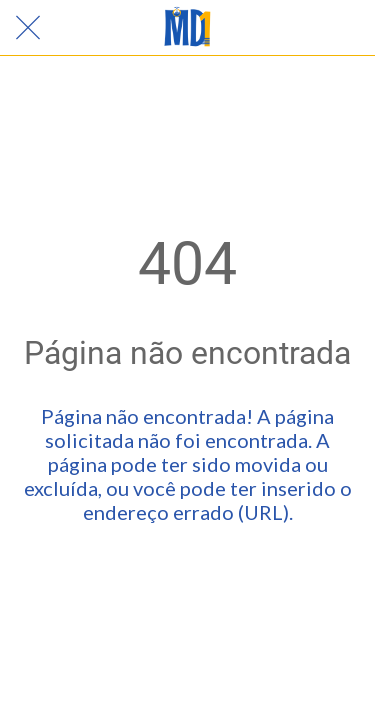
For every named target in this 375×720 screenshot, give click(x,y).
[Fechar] (28, 28)
